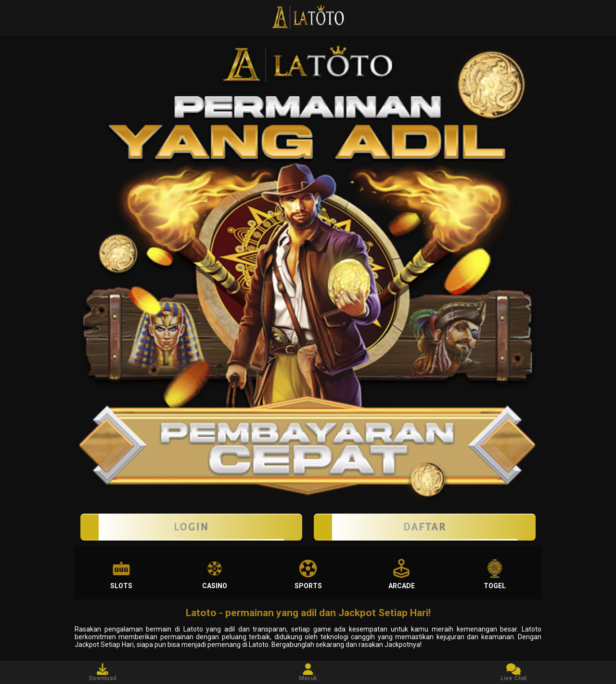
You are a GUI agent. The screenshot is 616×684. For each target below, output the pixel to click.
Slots (121, 574)
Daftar (425, 527)
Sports (308, 574)
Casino (215, 574)
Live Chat (513, 672)
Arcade (402, 574)
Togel (495, 574)
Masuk (308, 672)
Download (103, 672)
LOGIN (191, 527)
